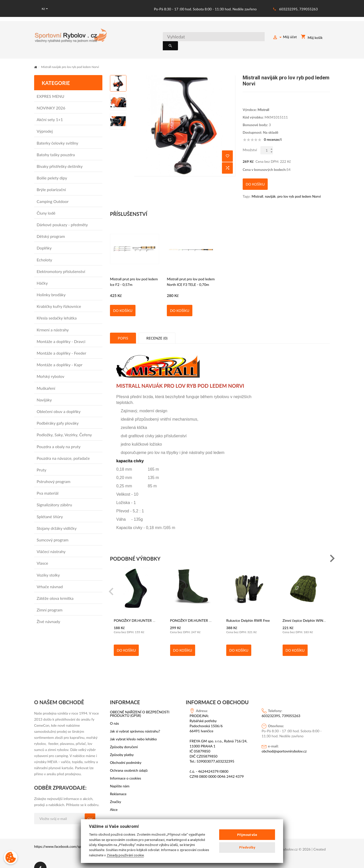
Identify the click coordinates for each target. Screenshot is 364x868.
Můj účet (285, 38)
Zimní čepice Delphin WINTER (306, 611)
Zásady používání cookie (125, 855)
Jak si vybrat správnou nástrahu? (135, 722)
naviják (270, 187)
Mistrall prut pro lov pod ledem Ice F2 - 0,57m (134, 272)
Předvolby (247, 847)
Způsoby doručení (124, 738)
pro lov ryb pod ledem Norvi (299, 187)
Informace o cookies (126, 769)
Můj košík (312, 38)
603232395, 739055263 (298, 9)
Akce (114, 800)
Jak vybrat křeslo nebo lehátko (133, 730)
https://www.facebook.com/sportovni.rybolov (70, 837)
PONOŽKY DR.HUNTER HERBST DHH (144, 611)
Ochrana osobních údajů (129, 761)
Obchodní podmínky (126, 753)
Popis (123, 329)
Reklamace (118, 785)
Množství (250, 144)
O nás (115, 714)
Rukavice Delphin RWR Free (248, 611)
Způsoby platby (122, 745)
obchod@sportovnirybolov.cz (284, 742)
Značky (116, 792)
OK (90, 810)
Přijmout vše (247, 835)
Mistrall (263, 104)
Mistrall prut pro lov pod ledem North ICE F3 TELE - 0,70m (191, 272)
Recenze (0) (157, 329)
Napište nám (120, 777)
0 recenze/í (273, 134)
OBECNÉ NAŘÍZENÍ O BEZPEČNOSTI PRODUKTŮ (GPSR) (140, 704)
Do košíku (123, 301)
